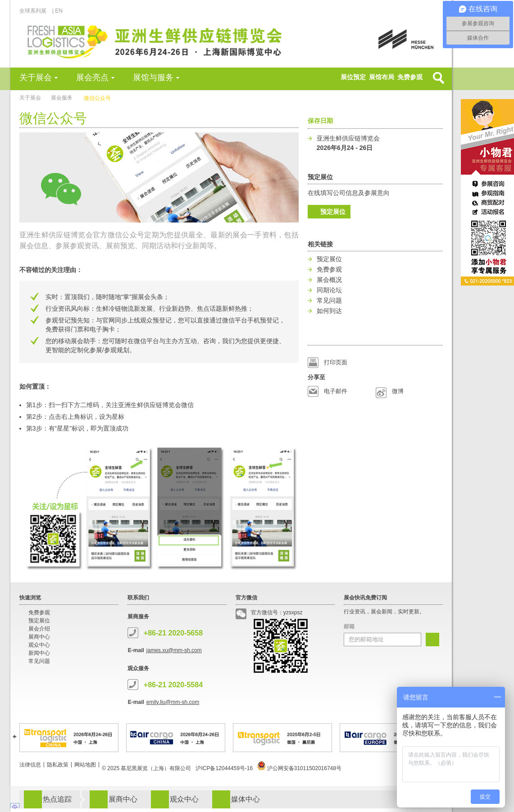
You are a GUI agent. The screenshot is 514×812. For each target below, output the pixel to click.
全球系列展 (35, 11)
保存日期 (320, 121)
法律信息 (30, 765)
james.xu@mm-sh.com (174, 650)
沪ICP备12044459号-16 (224, 768)
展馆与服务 (153, 77)
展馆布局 (382, 77)
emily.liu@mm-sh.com (173, 702)
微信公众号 (97, 98)
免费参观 (410, 77)
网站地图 (85, 765)
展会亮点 (92, 77)
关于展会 (36, 77)
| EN (57, 11)
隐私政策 (58, 765)
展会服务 (62, 98)
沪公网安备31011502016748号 (299, 768)
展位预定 (353, 77)
